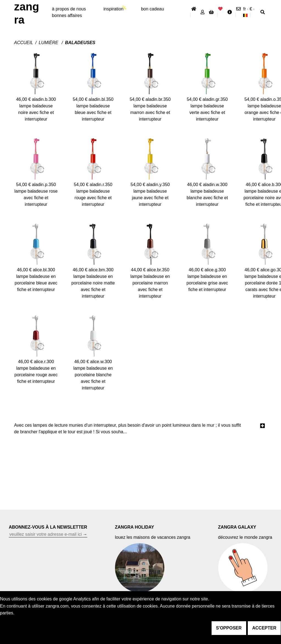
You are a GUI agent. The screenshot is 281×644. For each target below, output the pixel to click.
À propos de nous (69, 9)
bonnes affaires (67, 15)
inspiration (113, 9)
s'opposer (229, 628)
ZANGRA (26, 13)
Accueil (23, 43)
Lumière (49, 43)
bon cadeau (153, 9)
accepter (264, 628)
